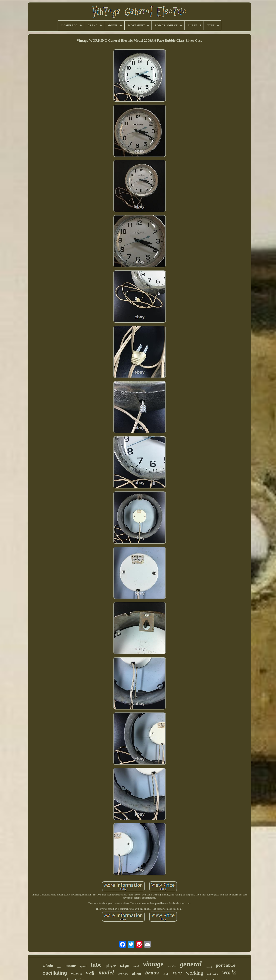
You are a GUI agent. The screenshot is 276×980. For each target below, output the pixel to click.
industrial (213, 974)
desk (166, 974)
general (191, 964)
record (209, 967)
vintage (153, 964)
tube (96, 965)
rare (177, 973)
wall (90, 973)
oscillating (55, 973)
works (229, 972)
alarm (137, 974)
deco (59, 967)
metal (136, 966)
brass (152, 973)
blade (48, 965)
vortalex (172, 966)
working (195, 973)
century (123, 974)
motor (71, 966)
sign (125, 966)
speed (83, 966)
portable (226, 966)
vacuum (76, 974)
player (111, 966)
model (106, 972)
